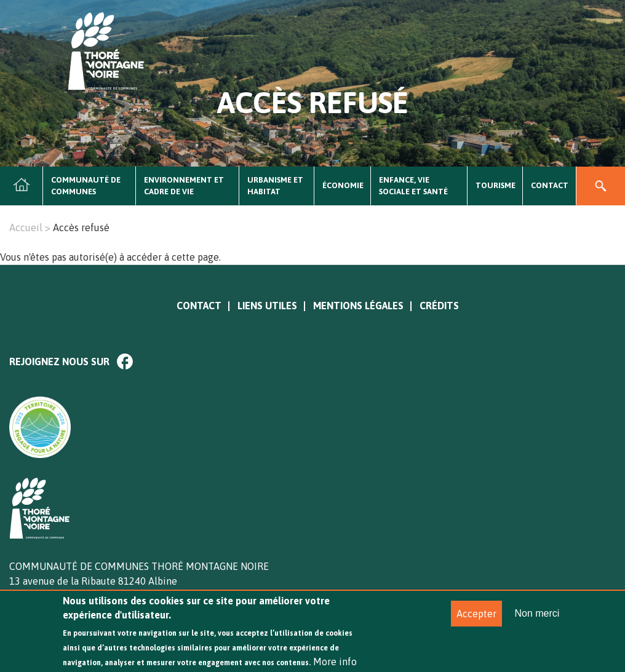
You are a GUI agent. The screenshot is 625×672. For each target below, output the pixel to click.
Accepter (476, 622)
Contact (550, 185)
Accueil (22, 186)
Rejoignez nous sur (59, 362)
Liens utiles (267, 306)
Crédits (439, 306)
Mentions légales (358, 306)
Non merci (537, 621)
